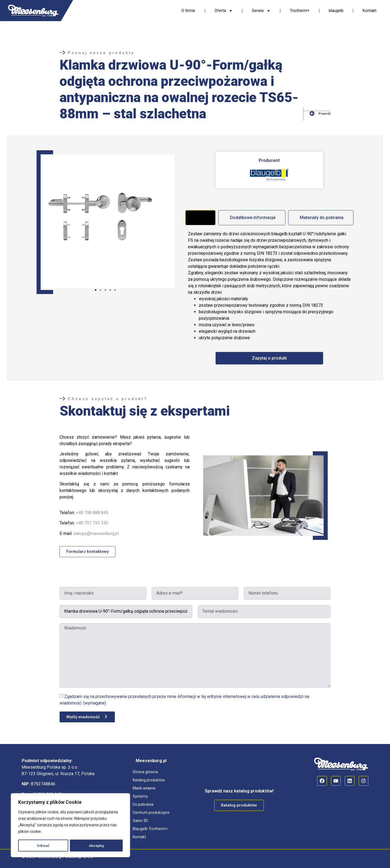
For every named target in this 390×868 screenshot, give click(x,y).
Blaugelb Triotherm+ (150, 829)
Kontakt (370, 11)
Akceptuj (97, 846)
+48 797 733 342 (92, 523)
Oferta (224, 11)
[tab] (201, 218)
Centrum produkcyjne (151, 812)
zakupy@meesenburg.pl (96, 533)
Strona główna (145, 772)
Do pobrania (143, 804)
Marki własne (144, 788)
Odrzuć (43, 846)
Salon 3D (140, 821)
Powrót (324, 114)
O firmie (188, 11)
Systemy (140, 796)
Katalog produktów (149, 780)
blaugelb (336, 11)
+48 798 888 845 (92, 513)
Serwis (261, 11)
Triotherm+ (300, 11)
